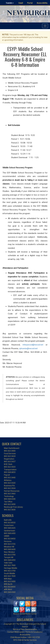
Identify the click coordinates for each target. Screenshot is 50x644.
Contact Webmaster (16, 632)
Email (21, 3)
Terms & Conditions (34, 632)
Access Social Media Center (25, 614)
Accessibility (42, 3)
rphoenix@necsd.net (28, 348)
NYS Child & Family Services (25, 640)
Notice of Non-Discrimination (25, 629)
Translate (10, 3)
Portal (30, 3)
